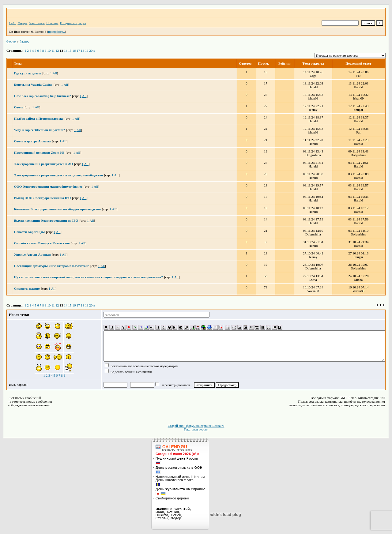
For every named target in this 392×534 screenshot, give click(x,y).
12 (57, 51)
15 (70, 51)
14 (66, 51)
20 (91, 51)
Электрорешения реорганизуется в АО (43, 164)
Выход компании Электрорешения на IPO (46, 220)
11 (53, 51)
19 (87, 51)
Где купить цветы (28, 73)
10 (49, 51)
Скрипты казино (27, 288)
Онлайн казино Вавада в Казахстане (42, 243)
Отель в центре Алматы (32, 141)
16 (74, 51)
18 (83, 51)
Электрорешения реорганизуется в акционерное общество (58, 175)
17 (78, 51)
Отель (19, 107)
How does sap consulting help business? (43, 96)
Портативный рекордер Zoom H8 (39, 152)
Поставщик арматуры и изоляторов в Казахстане (52, 266)
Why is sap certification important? (40, 130)
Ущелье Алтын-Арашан (32, 254)
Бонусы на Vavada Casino (33, 85)
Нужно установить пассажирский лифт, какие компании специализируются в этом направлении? (89, 277)
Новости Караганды (29, 232)
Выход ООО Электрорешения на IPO (42, 198)
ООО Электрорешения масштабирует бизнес (48, 186)
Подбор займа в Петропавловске (39, 118)
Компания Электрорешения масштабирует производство (57, 209)
